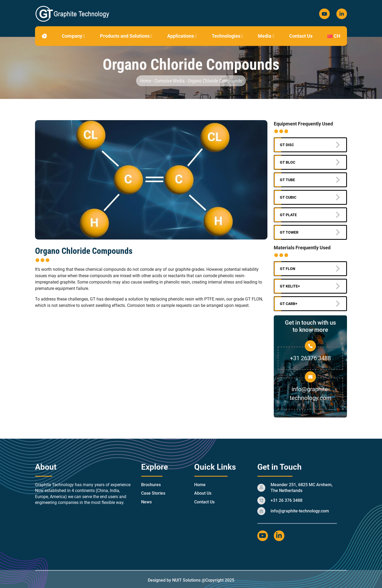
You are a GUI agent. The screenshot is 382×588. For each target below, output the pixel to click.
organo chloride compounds (215, 81)
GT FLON (288, 269)
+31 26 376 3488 (286, 500)
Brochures (151, 485)
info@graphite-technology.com (300, 511)
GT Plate (288, 215)
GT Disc (287, 145)
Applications (182, 36)
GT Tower (289, 232)
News (146, 502)
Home (146, 81)
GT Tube (287, 180)
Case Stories (153, 493)
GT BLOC (288, 162)
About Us (203, 493)
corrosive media (170, 81)
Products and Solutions (126, 36)
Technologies (227, 36)
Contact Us (301, 36)
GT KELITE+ (290, 286)
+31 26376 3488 (310, 358)
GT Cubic (288, 197)
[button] (84, 36)
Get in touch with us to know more (310, 326)
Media (266, 36)
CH (334, 36)
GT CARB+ (289, 304)
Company (73, 36)
